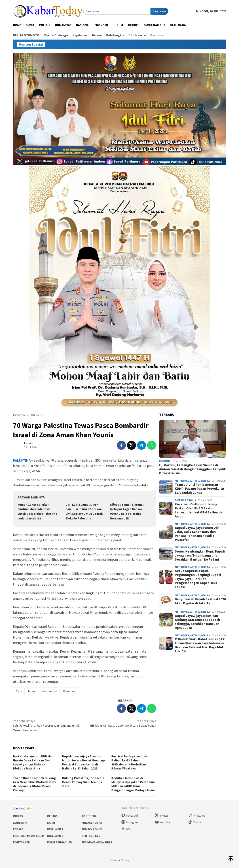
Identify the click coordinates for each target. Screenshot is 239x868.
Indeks (18, 816)
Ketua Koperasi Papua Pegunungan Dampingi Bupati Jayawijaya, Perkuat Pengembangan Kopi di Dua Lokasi (198, 579)
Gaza (19, 691)
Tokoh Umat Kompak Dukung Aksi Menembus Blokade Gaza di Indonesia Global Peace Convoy (35, 784)
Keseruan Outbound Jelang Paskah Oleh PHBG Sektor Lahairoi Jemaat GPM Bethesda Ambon (199, 510)
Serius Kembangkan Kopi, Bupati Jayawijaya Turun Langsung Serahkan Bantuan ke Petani (200, 555)
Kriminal (165, 461)
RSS (126, 829)
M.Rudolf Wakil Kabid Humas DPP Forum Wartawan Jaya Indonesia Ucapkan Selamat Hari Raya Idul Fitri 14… (200, 645)
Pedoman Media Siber (28, 836)
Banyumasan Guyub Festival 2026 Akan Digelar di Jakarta (200, 601)
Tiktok (195, 822)
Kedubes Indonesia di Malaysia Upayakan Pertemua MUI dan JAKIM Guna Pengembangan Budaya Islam (133, 784)
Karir (51, 823)
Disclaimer (55, 829)
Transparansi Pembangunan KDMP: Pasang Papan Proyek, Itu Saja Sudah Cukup (199, 489)
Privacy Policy (92, 823)
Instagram (130, 822)
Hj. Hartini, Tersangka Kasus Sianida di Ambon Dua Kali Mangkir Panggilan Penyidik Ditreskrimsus (192, 469)
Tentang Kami (91, 836)
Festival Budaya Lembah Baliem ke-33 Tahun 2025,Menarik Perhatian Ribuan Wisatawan (129, 762)
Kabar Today (121, 860)
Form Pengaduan (60, 842)
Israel (32, 691)
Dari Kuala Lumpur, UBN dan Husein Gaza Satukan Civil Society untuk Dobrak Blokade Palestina (33, 762)
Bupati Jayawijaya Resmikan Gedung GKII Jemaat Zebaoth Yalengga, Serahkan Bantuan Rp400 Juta (197, 622)
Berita (205, 481)
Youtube (162, 822)
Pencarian (159, 11)
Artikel (195, 481)
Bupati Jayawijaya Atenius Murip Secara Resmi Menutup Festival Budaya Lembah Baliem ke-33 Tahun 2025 (84, 762)
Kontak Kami (22, 842)
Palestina (69, 691)
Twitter (161, 816)
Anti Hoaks (182, 481)
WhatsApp (197, 816)
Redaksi (53, 816)
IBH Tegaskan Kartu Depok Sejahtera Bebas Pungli (122, 723)
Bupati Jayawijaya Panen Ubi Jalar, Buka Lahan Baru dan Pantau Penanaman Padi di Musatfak (197, 534)
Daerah (179, 500)
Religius (190, 500)
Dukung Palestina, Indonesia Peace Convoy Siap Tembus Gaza (83, 782)
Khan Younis (49, 691)
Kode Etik (89, 816)
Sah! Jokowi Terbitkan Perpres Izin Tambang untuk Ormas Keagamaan (47, 725)
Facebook (130, 816)
